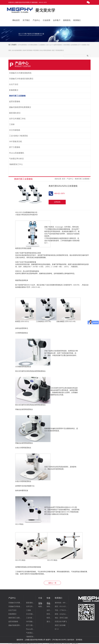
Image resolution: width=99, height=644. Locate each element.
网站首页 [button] (16, 20)
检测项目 (41, 607)
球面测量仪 (36, 50)
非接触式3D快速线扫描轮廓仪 (21, 79)
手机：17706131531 (61, 610)
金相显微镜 (74, 45)
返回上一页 (52, 583)
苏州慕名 (79, 640)
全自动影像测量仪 (17, 50)
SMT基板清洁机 (16, 142)
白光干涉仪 (14, 84)
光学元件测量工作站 (17, 119)
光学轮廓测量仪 (22, 45)
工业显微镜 (41, 45)
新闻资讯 (49, 607)
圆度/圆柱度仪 (15, 113)
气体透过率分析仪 (16, 159)
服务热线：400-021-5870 (61, 603)
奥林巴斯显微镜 (28, 50)
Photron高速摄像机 (17, 153)
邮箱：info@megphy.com (61, 614)
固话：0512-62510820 (61, 607)
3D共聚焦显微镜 (33, 45)
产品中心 (70, 179)
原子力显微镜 (82, 45)
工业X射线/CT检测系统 (18, 136)
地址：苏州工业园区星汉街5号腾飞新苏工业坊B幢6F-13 (61, 624)
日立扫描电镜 (15, 130)
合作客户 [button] (57, 20)
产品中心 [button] (36, 20)
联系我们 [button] (77, 20)
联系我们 (49, 614)
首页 (64, 179)
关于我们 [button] (26, 20)
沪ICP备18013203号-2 (60, 640)
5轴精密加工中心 (16, 164)
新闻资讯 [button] (67, 20)
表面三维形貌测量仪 (58, 50)
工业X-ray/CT (49, 45)
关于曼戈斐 (49, 603)
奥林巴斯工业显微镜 (17, 96)
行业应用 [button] (47, 20)
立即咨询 (57, 202)
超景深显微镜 (58, 45)
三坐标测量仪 (66, 45)
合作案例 (49, 610)
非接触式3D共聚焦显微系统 (20, 73)
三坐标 (12, 124)
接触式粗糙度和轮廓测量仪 (20, 107)
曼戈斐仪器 (49, 622)
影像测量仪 (14, 90)
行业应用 (41, 603)
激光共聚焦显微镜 (46, 50)
